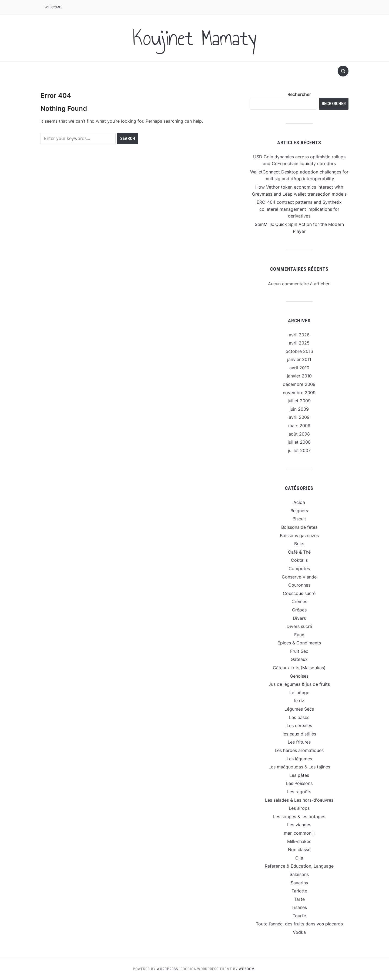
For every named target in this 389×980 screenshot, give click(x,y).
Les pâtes (299, 775)
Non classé (299, 849)
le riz (299, 701)
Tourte (299, 916)
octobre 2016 (299, 351)
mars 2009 (299, 426)
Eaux (299, 635)
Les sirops (299, 808)
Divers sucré (299, 626)
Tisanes (299, 907)
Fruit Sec (299, 651)
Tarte (299, 899)
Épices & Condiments (299, 643)
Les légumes (299, 759)
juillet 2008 (299, 442)
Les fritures (299, 742)
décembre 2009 (299, 384)
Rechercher (299, 94)
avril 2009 (299, 417)
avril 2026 (299, 335)
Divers (299, 618)
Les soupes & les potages (299, 817)
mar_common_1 (299, 833)
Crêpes (299, 610)
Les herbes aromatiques (299, 750)
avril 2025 (299, 343)
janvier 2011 (299, 359)
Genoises (299, 676)
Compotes (299, 568)
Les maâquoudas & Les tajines (299, 767)
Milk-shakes (299, 841)
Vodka (299, 932)
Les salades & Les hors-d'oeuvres (299, 800)
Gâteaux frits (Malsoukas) (299, 668)
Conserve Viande (299, 577)
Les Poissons (299, 783)
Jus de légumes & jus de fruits (299, 684)
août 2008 (299, 434)
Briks (299, 544)
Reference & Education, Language (299, 866)
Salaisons (299, 874)
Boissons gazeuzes (299, 536)
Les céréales (299, 725)
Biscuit (299, 519)
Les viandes (299, 825)
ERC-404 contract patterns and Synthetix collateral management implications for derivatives (299, 209)
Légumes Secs (299, 709)
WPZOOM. (247, 969)
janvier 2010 (299, 376)
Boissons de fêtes (299, 527)
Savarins (299, 883)
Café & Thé (299, 552)
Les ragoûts (299, 792)
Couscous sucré (299, 593)
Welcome (53, 7)
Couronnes (299, 585)
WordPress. (168, 969)
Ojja (299, 858)
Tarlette (299, 891)
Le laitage (299, 693)
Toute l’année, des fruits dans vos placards (299, 924)
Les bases (299, 717)
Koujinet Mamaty (194, 38)
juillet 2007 (299, 450)
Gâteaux (299, 659)
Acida (299, 502)
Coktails (299, 560)
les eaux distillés (299, 734)
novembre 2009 (299, 393)
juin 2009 (299, 409)
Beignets (299, 511)
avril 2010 (299, 368)
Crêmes (299, 601)
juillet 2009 (299, 401)
